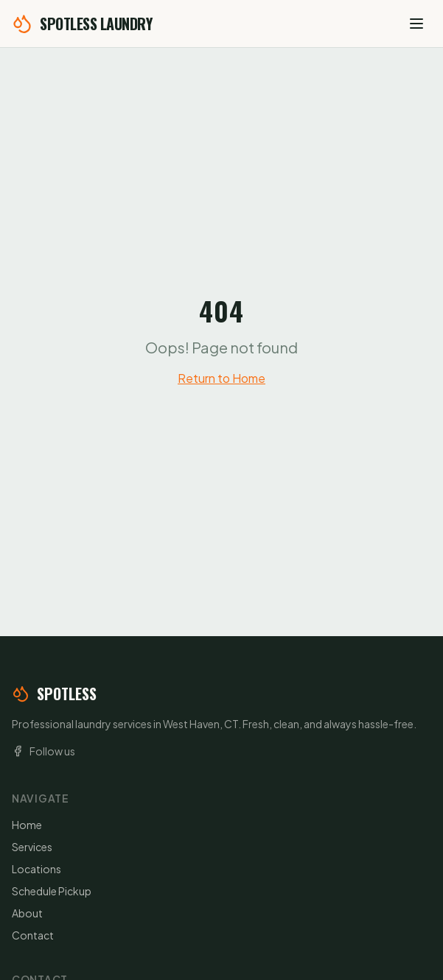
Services (32, 847)
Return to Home (221, 378)
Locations (36, 869)
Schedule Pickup (52, 891)
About (27, 913)
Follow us (43, 751)
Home (27, 825)
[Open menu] (416, 24)
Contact (33, 935)
